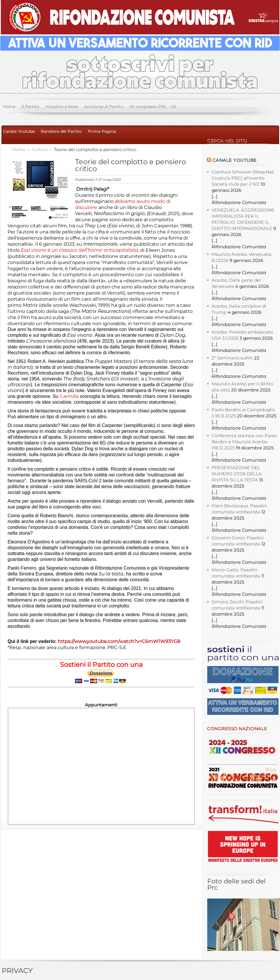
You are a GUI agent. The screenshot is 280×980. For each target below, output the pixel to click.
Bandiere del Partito (61, 131)
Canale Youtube (19, 131)
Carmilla (69, 396)
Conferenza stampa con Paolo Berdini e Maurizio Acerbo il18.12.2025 (244, 442)
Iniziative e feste (62, 107)
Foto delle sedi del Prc (236, 884)
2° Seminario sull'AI (232, 358)
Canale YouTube (235, 160)
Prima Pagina (102, 131)
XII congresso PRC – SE (153, 107)
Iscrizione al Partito (104, 107)
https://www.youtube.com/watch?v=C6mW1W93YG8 (119, 641)
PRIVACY (17, 971)
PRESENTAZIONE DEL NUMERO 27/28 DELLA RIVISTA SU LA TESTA (237, 474)
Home (9, 107)
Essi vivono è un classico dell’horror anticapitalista (79, 250)
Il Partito (30, 107)
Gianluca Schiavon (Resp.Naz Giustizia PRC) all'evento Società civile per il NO (243, 178)
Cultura (40, 149)
